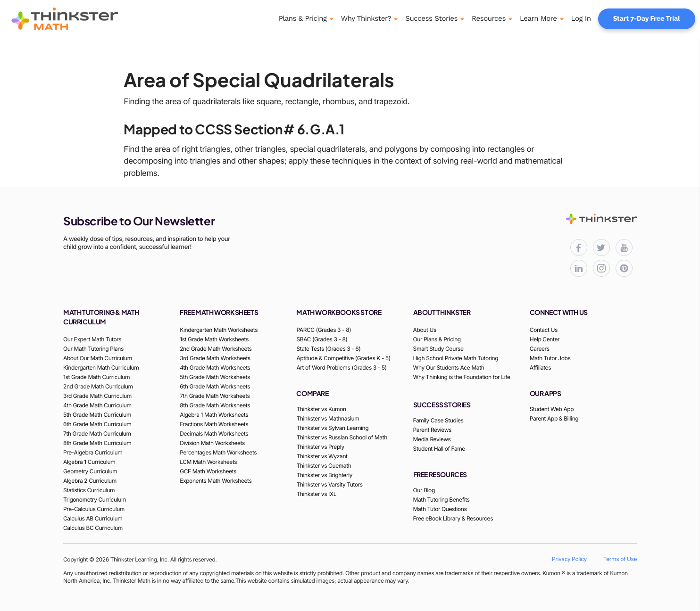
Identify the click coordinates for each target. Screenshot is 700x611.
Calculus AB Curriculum (93, 518)
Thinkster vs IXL (316, 494)
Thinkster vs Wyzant (322, 456)
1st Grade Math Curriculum (96, 377)
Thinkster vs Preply (320, 447)
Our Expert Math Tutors (92, 339)
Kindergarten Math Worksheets (219, 330)
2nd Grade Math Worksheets (216, 349)
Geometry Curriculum (90, 471)
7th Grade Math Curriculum (97, 433)
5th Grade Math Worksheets (215, 377)
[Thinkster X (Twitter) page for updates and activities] (601, 248)
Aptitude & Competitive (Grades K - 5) (343, 358)
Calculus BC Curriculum (93, 528)
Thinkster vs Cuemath (324, 466)
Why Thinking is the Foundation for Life (462, 377)
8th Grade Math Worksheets (215, 405)
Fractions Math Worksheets (214, 424)
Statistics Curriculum (89, 490)
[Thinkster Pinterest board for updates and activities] (624, 268)
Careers (540, 349)
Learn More (538, 18)
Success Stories (431, 18)
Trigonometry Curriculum (95, 500)
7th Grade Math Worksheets (215, 396)
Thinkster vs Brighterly (324, 475)
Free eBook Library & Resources (453, 518)
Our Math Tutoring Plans (93, 349)
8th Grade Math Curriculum (97, 443)
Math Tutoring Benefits (442, 500)
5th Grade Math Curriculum (97, 415)
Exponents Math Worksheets (216, 481)
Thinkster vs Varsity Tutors (329, 484)
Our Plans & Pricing (437, 339)
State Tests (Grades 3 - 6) (328, 349)
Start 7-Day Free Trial (647, 19)
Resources (489, 18)
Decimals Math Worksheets (214, 433)
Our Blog (424, 490)
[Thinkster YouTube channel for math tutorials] (624, 248)
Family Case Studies (438, 420)
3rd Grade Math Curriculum (97, 396)
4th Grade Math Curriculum (97, 405)
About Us (425, 330)
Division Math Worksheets (212, 443)
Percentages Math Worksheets (218, 452)
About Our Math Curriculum (98, 358)
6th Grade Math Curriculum (97, 424)
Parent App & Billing (554, 418)
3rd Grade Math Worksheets (215, 358)
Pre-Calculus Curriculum (94, 509)
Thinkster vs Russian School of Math (342, 437)
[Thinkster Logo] (78, 19)
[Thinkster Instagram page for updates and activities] (601, 268)
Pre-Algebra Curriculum (93, 452)
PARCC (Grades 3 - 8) (324, 330)
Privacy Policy (569, 559)
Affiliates (540, 367)
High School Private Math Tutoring (456, 358)
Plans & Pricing (303, 18)
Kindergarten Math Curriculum (101, 367)
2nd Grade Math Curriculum (98, 386)
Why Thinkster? (366, 18)
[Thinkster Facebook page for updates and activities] (579, 248)
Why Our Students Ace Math (449, 367)
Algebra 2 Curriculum (90, 481)
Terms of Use (620, 559)
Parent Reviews (432, 430)
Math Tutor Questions (440, 509)
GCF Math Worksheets (208, 471)
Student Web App (552, 409)
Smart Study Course (438, 349)
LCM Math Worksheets (208, 462)
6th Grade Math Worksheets (215, 386)
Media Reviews (432, 439)
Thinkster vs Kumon (321, 409)
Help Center (545, 339)
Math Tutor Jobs (550, 358)
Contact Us (544, 330)
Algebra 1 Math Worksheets (214, 415)
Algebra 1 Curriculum (89, 462)
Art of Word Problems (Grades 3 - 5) (341, 367)
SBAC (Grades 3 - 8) (322, 339)
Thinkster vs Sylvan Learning (332, 428)
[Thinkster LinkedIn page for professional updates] (579, 268)
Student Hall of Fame (439, 449)
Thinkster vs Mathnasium (328, 418)
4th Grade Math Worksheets (215, 367)
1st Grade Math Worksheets (214, 339)
